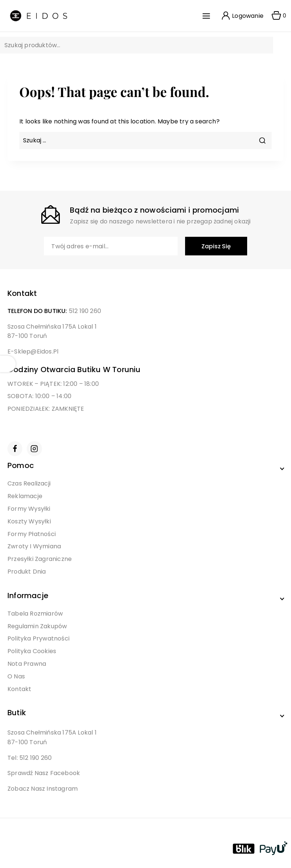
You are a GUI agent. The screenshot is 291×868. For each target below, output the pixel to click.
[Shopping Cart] (277, 16)
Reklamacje (25, 496)
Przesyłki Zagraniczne (40, 559)
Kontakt (19, 689)
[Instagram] (34, 449)
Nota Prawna (27, 664)
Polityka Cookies (32, 651)
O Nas (16, 676)
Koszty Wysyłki (29, 521)
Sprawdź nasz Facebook (44, 773)
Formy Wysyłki (29, 509)
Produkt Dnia (27, 572)
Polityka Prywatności (38, 638)
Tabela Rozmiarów (35, 614)
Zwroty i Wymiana (34, 546)
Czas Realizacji (29, 483)
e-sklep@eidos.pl (33, 351)
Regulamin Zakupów (37, 626)
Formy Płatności (32, 534)
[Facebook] (15, 449)
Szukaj (262, 46)
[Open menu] (208, 16)
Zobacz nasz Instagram (43, 789)
